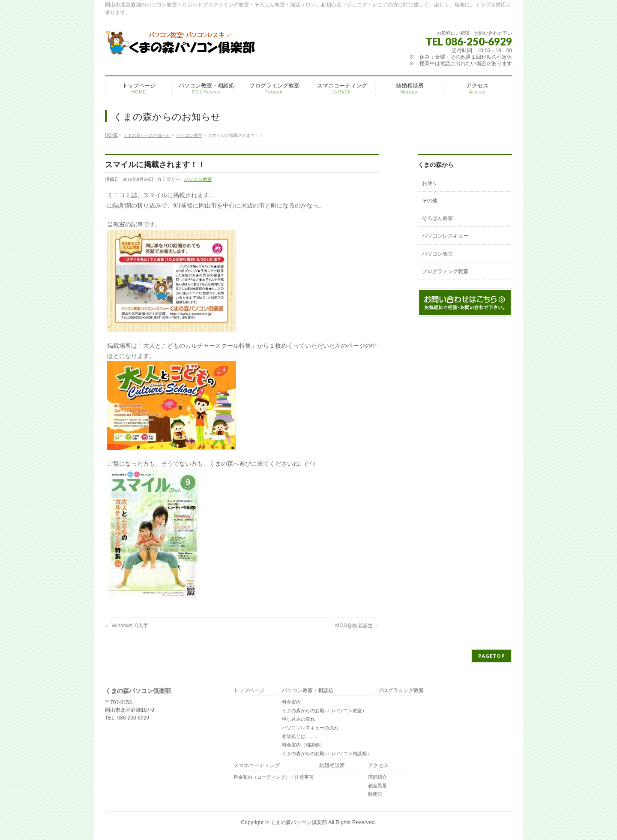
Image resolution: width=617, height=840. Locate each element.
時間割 (375, 794)
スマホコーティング (257, 766)
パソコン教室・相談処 (308, 691)
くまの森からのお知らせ (147, 135)
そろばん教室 (437, 218)
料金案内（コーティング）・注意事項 (274, 777)
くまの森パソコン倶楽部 (299, 822)
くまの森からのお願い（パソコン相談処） (327, 753)
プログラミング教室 (445, 271)
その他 (430, 201)
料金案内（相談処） (303, 745)
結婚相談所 (332, 766)
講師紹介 (377, 777)
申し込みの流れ (298, 719)
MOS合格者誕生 (357, 626)
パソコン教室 (189, 135)
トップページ (249, 691)
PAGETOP (492, 656)
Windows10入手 (127, 626)
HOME (111, 135)
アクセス (378, 766)
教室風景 (377, 786)
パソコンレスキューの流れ (310, 728)
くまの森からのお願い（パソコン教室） (324, 711)
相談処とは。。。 (301, 736)
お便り (430, 183)
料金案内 (291, 702)
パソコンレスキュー (445, 236)
